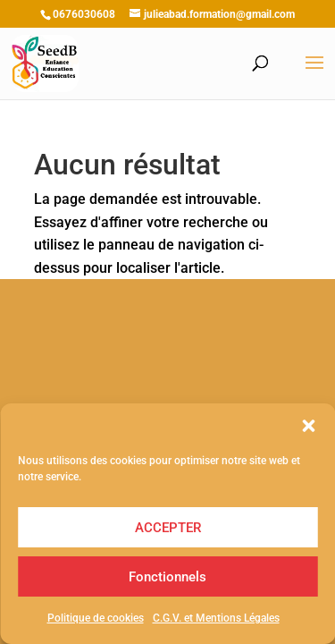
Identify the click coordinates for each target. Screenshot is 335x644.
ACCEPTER (168, 528)
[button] (308, 426)
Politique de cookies (96, 618)
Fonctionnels (167, 577)
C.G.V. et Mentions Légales (216, 618)
